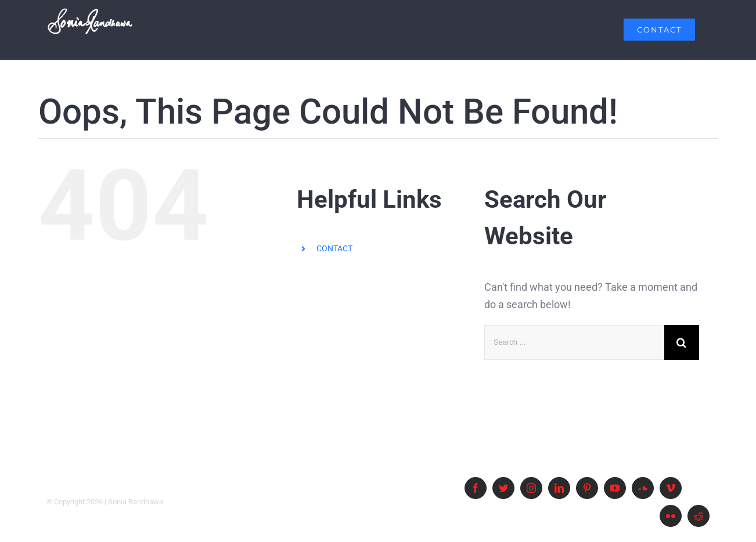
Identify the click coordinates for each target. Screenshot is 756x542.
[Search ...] (574, 342)
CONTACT (334, 248)
